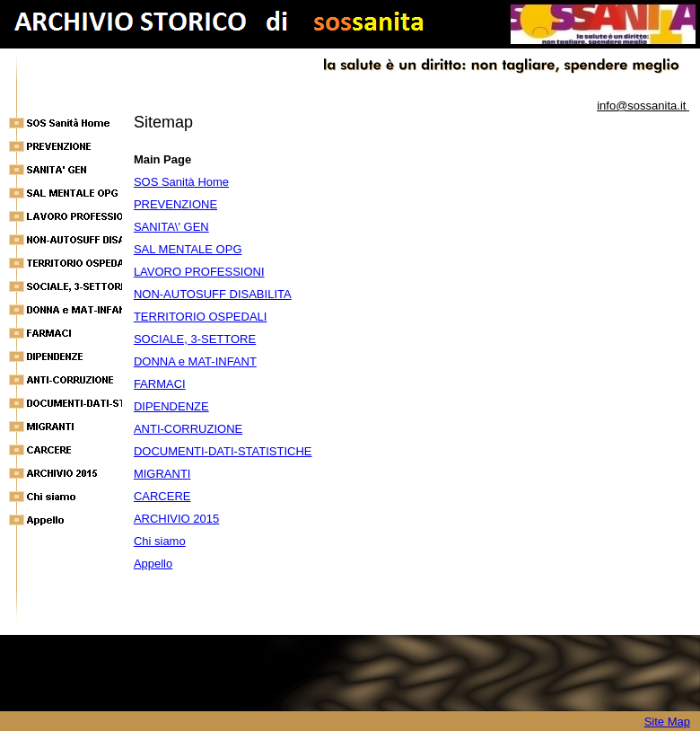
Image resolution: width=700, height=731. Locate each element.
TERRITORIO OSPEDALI (201, 317)
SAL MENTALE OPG (188, 249)
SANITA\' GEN (171, 227)
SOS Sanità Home (181, 182)
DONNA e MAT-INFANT (195, 361)
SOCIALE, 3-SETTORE (195, 339)
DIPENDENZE (171, 406)
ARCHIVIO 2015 (176, 519)
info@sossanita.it (643, 106)
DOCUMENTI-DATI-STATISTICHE (223, 451)
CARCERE (162, 496)
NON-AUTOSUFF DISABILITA (213, 294)
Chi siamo (160, 541)
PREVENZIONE (175, 204)
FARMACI (160, 384)
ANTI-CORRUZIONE (188, 429)
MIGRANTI (162, 474)
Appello (153, 564)
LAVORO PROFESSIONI (199, 272)
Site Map (667, 722)
